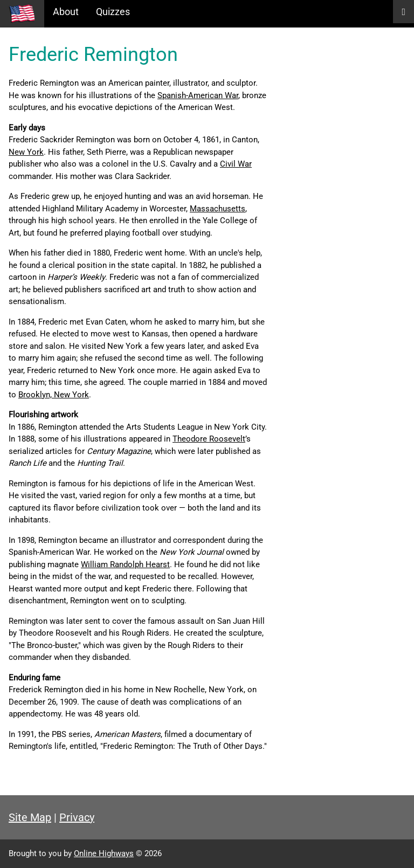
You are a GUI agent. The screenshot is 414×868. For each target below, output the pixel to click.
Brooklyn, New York (54, 395)
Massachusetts (218, 209)
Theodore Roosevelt (209, 439)
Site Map (30, 817)
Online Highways (104, 853)
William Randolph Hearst (125, 564)
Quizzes (113, 12)
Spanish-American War (198, 95)
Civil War (236, 164)
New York (26, 152)
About (66, 12)
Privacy (77, 817)
